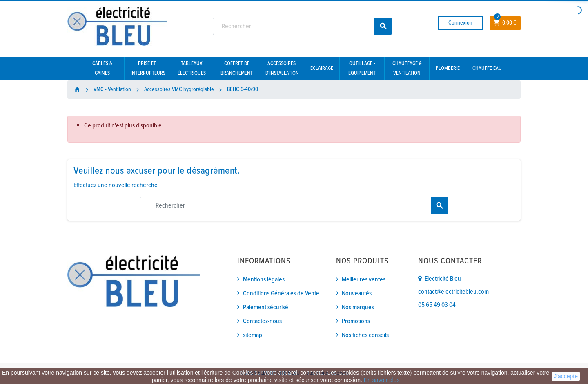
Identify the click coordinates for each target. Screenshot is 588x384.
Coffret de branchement (237, 68)
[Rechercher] (303, 26)
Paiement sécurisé (266, 307)
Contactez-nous (262, 321)
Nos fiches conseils (365, 335)
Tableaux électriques (192, 68)
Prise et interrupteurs (148, 68)
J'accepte (566, 376)
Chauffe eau (487, 68)
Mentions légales (264, 280)
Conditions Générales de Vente (281, 294)
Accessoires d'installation (282, 68)
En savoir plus (382, 380)
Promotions (356, 321)
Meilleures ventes (364, 280)
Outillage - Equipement (362, 68)
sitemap (253, 335)
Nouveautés (357, 294)
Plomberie (448, 68)
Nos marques (358, 307)
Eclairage (322, 68)
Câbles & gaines (102, 68)
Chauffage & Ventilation (407, 68)
